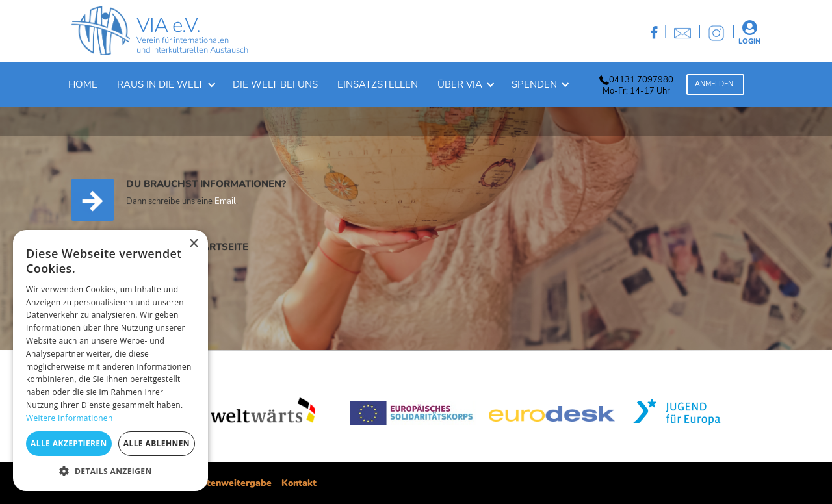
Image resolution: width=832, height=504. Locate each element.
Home (83, 84)
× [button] (193, 244)
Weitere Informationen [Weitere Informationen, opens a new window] (70, 418)
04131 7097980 (641, 80)
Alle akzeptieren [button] (69, 443)
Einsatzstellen (378, 84)
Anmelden (714, 84)
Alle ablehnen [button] (157, 443)
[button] (165, 84)
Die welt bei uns (275, 84)
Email (225, 202)
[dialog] (110, 360)
